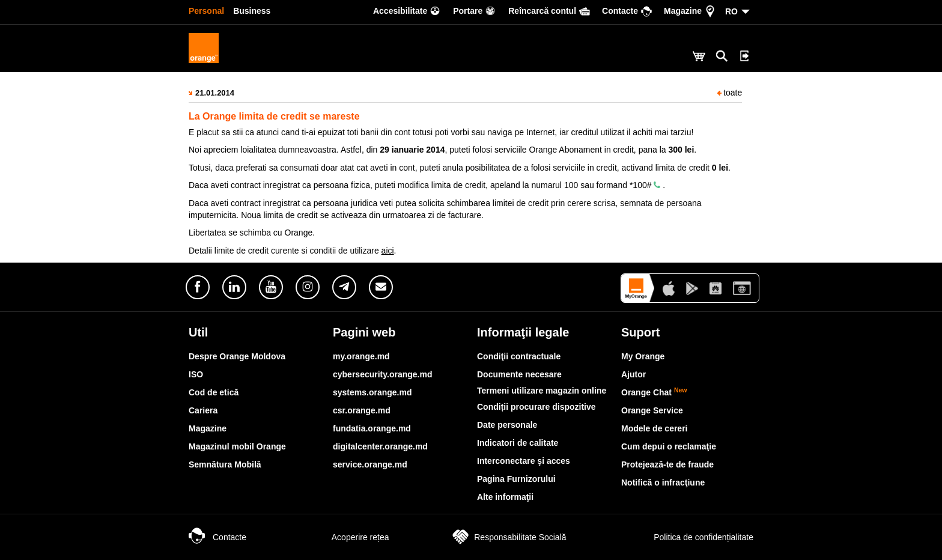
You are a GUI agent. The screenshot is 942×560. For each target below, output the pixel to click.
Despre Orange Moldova (237, 356)
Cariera (203, 410)
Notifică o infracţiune (663, 482)
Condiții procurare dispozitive (536, 407)
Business (252, 11)
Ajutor (634, 374)
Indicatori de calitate (518, 443)
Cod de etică (214, 392)
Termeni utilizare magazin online (542, 391)
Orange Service (652, 410)
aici (388, 251)
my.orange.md (361, 356)
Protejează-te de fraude (667, 464)
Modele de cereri (655, 428)
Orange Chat (654, 392)
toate (730, 93)
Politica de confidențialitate (690, 537)
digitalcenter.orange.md (380, 446)
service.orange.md (370, 464)
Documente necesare (519, 374)
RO (731, 11)
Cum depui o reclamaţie (669, 446)
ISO (196, 374)
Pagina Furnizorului (516, 479)
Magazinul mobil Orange (237, 446)
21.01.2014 (215, 93)
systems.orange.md (372, 392)
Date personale (507, 425)
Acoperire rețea (348, 537)
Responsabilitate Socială (508, 537)
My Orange (643, 356)
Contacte (217, 537)
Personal (206, 11)
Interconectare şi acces (524, 461)
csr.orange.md (362, 410)
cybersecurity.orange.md (382, 374)
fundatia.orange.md (372, 428)
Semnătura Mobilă (225, 464)
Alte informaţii (505, 497)
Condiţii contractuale (519, 356)
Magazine (208, 428)
